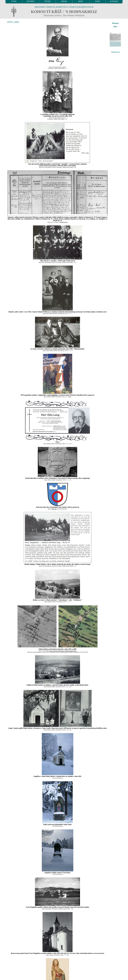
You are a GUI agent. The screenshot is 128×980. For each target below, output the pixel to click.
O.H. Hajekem (53, 395)
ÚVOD (14, 1)
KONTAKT (114, 1)
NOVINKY (31, 1)
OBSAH (64, 1)
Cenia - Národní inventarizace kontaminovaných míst (63, 651)
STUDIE (47, 1)
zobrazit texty (115, 52)
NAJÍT (97, 1)
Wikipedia (54, 509)
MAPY (81, 1)
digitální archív (64, 222)
